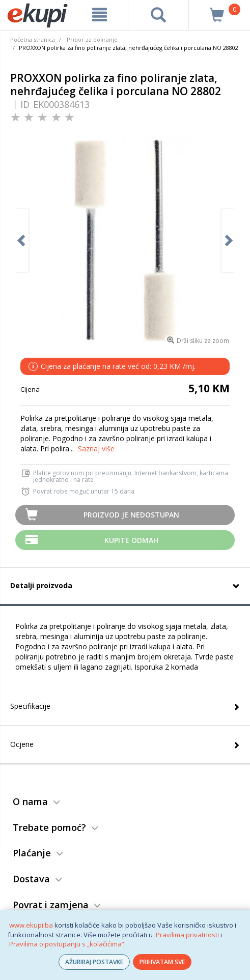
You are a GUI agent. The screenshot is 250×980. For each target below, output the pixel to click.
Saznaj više (96, 449)
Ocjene (22, 744)
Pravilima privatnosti (187, 935)
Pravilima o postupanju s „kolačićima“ (67, 944)
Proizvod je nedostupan (131, 515)
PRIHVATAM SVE (162, 962)
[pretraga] (158, 15)
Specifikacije (30, 706)
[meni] (100, 15)
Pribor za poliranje (92, 39)
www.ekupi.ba (31, 925)
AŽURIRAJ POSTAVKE (94, 962)
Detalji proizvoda (41, 585)
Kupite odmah (131, 540)
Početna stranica (33, 39)
